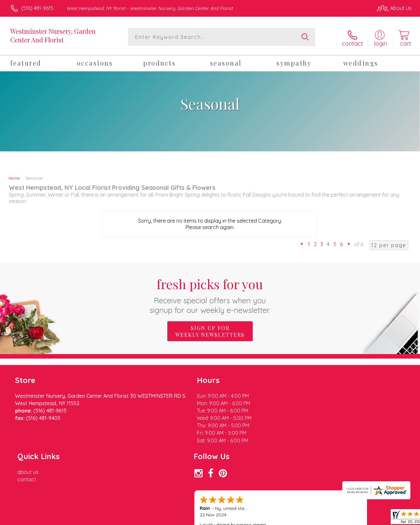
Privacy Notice (308, 519)
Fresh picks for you (210, 294)
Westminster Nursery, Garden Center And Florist (53, 35)
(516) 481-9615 (37, 8)
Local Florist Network (354, 519)
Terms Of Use (270, 519)
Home (14, 177)
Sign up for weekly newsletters (210, 330)
